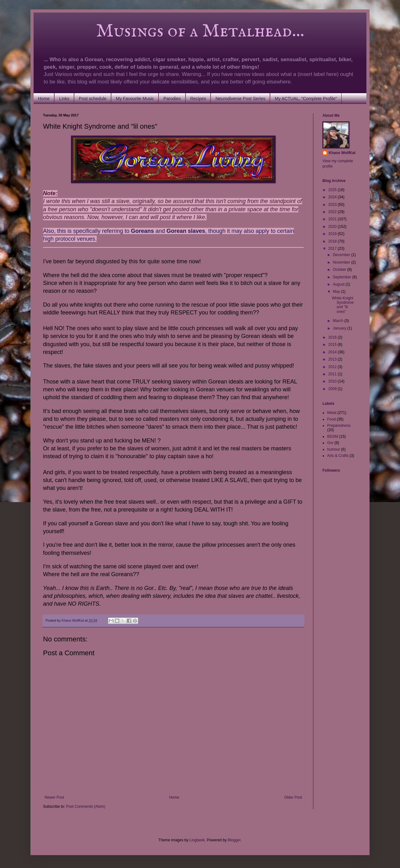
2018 (333, 241)
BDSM (333, 437)
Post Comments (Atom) (86, 806)
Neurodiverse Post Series (240, 99)
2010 (333, 381)
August (339, 284)
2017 (333, 249)
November (342, 262)
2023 (333, 205)
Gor (330, 443)
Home (44, 99)
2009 (333, 389)
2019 (333, 234)
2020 (333, 227)
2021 (333, 219)
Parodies (172, 99)
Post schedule (93, 99)
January (340, 328)
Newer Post (54, 797)
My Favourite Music (135, 99)
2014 (333, 352)
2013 (333, 359)
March (339, 321)
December (342, 255)
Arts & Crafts (338, 456)
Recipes (198, 99)
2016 (333, 337)
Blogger (234, 840)
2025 (333, 190)
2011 (333, 374)
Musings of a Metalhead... (174, 31)
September (343, 277)
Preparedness (339, 426)
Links (64, 99)
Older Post (293, 797)
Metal (332, 413)
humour (334, 449)
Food (331, 419)
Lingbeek (197, 840)
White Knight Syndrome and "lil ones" (343, 305)
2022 (333, 212)
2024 (333, 197)
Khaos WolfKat (342, 153)
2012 (333, 367)
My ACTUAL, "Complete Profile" (306, 99)
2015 (333, 345)
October (340, 270)
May (337, 292)
